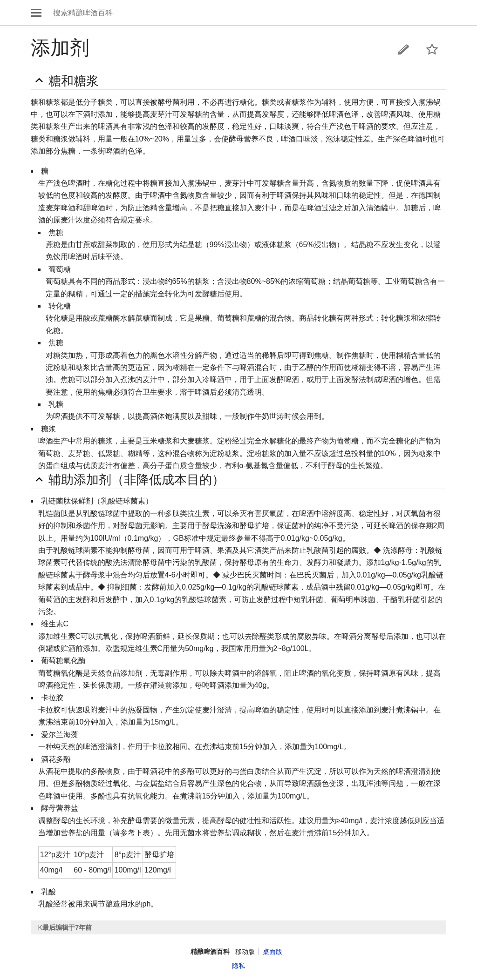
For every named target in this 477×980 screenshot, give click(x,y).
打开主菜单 (36, 13)
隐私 (238, 966)
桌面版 (273, 952)
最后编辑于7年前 (67, 927)
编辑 (403, 49)
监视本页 (432, 49)
